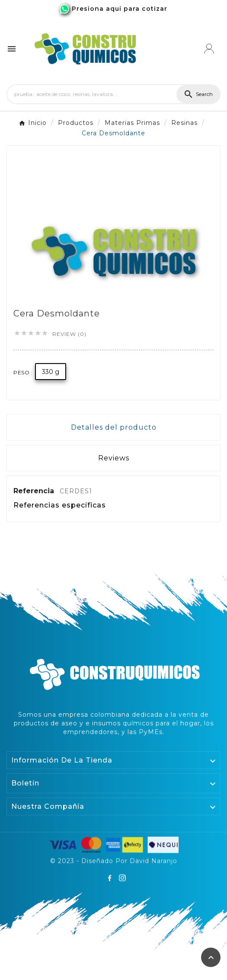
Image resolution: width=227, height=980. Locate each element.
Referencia (35, 491)
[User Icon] (209, 49)
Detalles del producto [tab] (114, 427)
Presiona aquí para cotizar (120, 9)
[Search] (92, 94)
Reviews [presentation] (114, 458)
